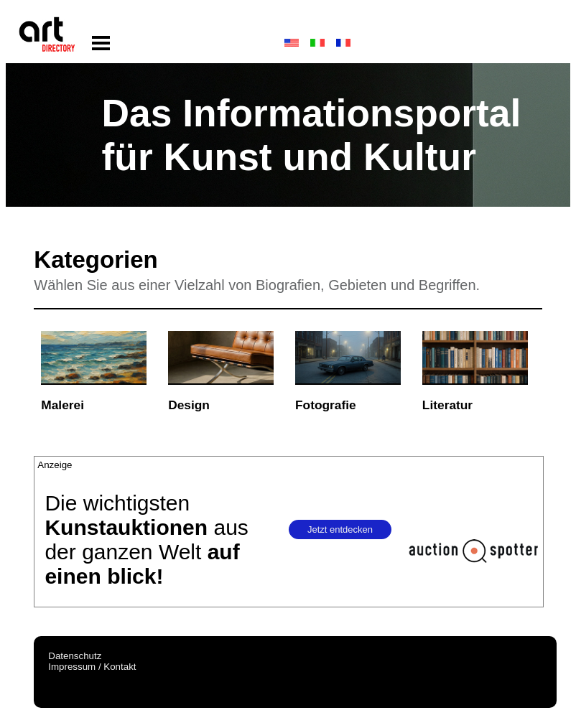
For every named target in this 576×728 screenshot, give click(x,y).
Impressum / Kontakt (92, 667)
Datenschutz (75, 656)
